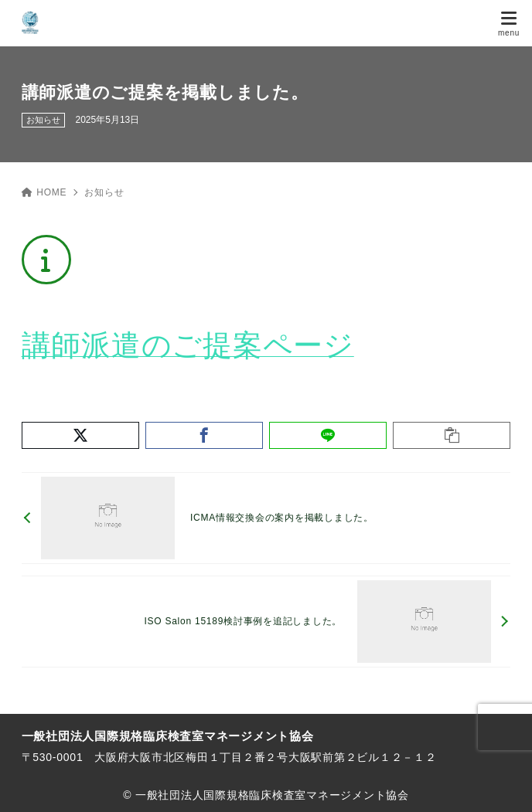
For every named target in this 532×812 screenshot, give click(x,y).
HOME (44, 192)
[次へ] (266, 622)
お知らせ (43, 120)
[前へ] (266, 518)
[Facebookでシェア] (204, 435)
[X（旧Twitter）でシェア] (80, 435)
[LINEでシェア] (328, 435)
